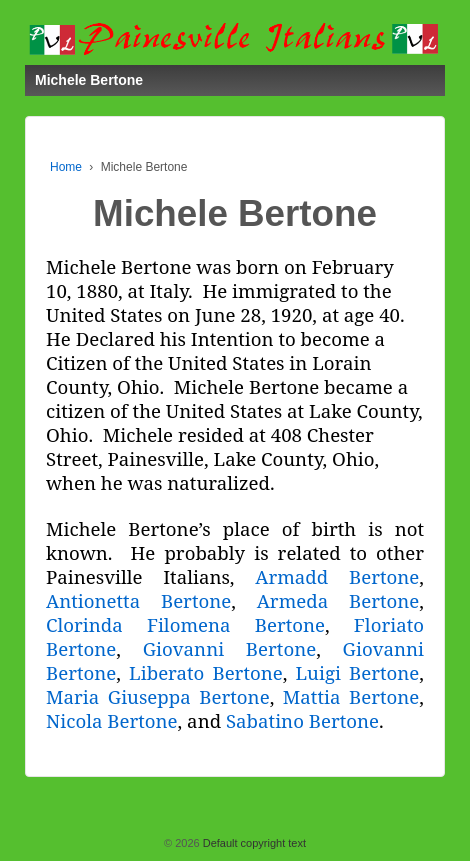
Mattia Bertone (351, 696)
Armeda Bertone (338, 600)
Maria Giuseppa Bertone (158, 696)
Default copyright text (253, 843)
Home (66, 167)
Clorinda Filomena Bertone (185, 624)
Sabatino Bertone (302, 720)
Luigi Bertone (358, 672)
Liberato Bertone (206, 672)
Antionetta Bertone (138, 600)
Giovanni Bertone (229, 648)
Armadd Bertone (337, 576)
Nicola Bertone (112, 720)
